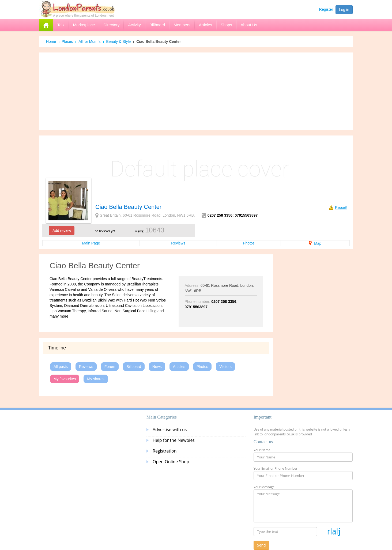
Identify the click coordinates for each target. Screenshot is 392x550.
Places (67, 42)
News (157, 367)
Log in (344, 10)
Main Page (91, 243)
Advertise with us (170, 430)
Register (326, 9)
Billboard (134, 367)
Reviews (178, 243)
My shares (96, 379)
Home (51, 42)
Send (261, 545)
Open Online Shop (171, 462)
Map (315, 243)
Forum (110, 367)
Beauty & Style (119, 42)
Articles (179, 367)
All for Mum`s (89, 42)
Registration (165, 451)
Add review (62, 231)
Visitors (225, 367)
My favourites (65, 379)
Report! (341, 208)
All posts (61, 367)
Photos (249, 243)
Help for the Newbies (174, 440)
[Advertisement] (196, 91)
